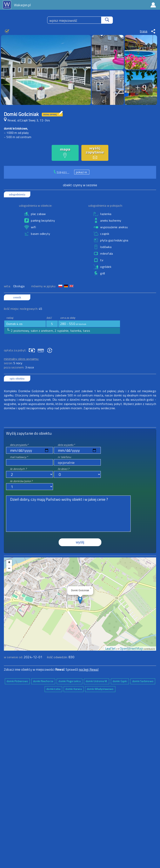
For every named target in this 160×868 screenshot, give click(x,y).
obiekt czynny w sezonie (80, 185)
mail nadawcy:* (19, 457)
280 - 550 (73, 324)
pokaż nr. (82, 172)
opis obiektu (17, 379)
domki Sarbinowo (143, 681)
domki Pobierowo (17, 681)
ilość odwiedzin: (61, 657)
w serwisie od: (14, 657)
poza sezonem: (19, 367)
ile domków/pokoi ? (21, 481)
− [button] (9, 569)
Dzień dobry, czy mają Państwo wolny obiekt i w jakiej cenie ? (68, 514)
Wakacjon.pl (22, 5)
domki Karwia (73, 689)
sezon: (13, 363)
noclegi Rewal (89, 670)
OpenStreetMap (131, 649)
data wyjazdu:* (66, 445)
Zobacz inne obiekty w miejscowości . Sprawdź (41, 670)
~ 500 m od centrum (18, 137)
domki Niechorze (43, 681)
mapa (80, 560)
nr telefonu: (64, 457)
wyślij (80, 542)
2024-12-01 (33, 657)
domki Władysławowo (100, 689)
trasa (144, 31)
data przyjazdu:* (19, 445)
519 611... (63, 173)
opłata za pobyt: (15, 350)
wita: (8, 286)
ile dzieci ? (63, 469)
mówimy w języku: (44, 286)
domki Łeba (53, 689)
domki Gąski (120, 681)
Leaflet (110, 649)
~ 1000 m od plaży (16, 133)
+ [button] (9, 563)
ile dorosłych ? (18, 469)
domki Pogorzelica (69, 681)
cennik (17, 297)
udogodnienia (17, 194)
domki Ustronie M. (97, 681)
